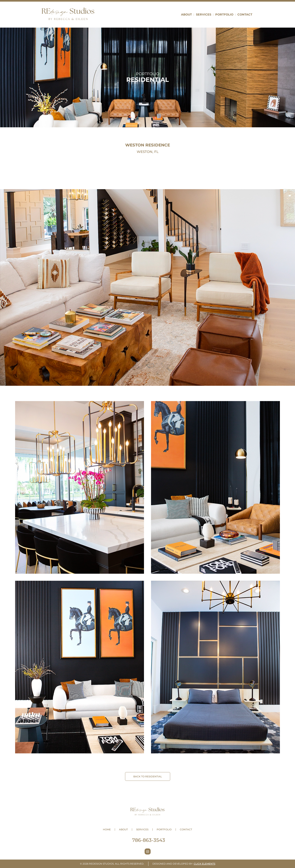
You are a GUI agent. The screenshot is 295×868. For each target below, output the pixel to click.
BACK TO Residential (148, 776)
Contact (245, 15)
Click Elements (204, 864)
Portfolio (224, 15)
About (186, 15)
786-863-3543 (149, 840)
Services (204, 15)
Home (107, 830)
